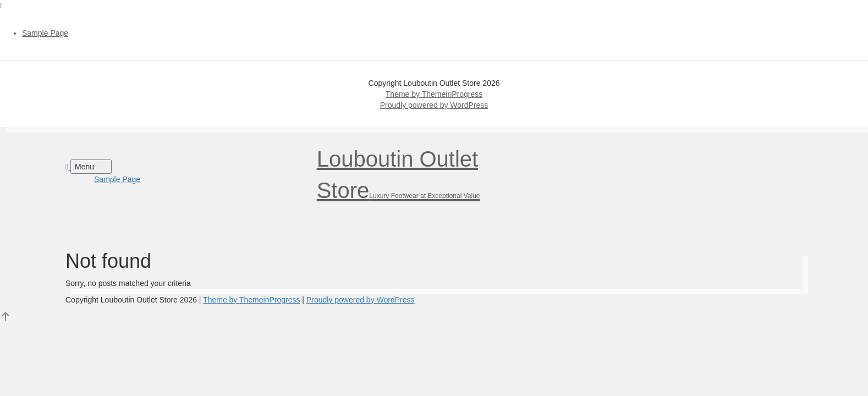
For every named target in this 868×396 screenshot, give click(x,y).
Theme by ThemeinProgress (434, 94)
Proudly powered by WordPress (434, 105)
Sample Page (45, 33)
